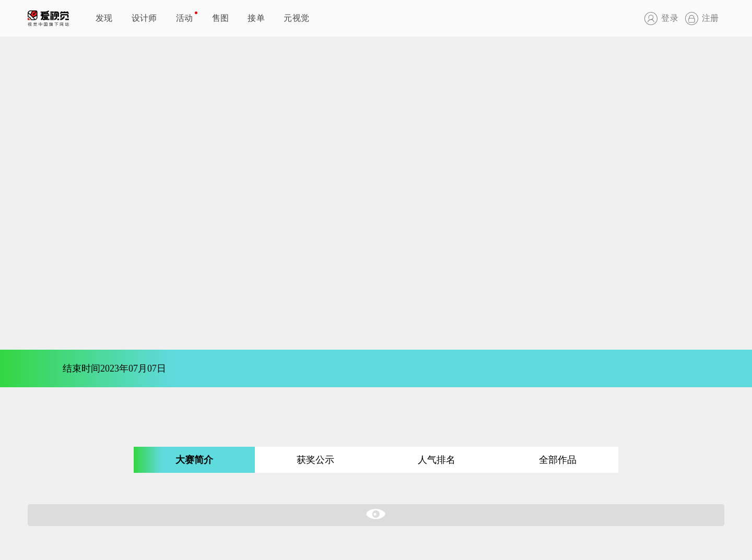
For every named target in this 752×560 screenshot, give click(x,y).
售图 (221, 18)
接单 (256, 18)
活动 (185, 18)
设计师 (144, 18)
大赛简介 (194, 460)
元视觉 (296, 18)
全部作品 (558, 460)
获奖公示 (315, 460)
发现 (104, 18)
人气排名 (437, 460)
